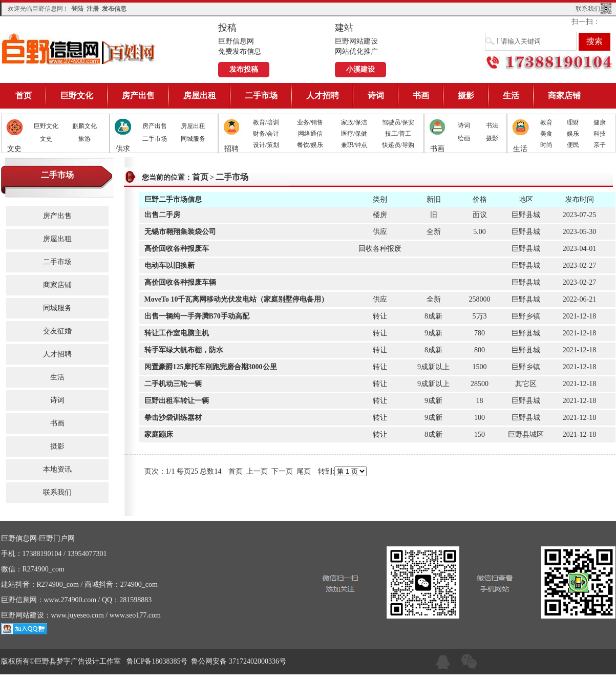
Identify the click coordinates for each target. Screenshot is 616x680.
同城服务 (193, 139)
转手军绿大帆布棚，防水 (184, 350)
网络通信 (310, 134)
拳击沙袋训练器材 (173, 418)
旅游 (84, 139)
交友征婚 (57, 331)
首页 (24, 95)
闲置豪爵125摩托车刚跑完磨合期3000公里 (211, 367)
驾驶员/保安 (398, 122)
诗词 (376, 95)
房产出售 (138, 95)
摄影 (466, 95)
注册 (93, 9)
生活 (511, 95)
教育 (546, 122)
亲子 (600, 145)
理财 (573, 122)
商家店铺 (564, 95)
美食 (546, 134)
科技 (600, 134)
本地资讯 (57, 469)
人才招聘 (323, 95)
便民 (573, 145)
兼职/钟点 (354, 145)
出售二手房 (162, 215)
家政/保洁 (354, 122)
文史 (46, 139)
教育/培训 (266, 122)
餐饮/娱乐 (310, 145)
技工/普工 (398, 134)
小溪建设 (360, 69)
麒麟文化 (84, 126)
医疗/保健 (354, 134)
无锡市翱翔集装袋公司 (180, 232)
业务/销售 (310, 122)
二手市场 (261, 95)
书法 (492, 125)
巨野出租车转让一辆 (177, 401)
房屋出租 (200, 95)
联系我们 (588, 9)
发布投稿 (244, 69)
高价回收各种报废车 (177, 249)
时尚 (546, 145)
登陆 (77, 9)
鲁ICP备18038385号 (157, 661)
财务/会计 (266, 134)
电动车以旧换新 (169, 265)
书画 (421, 95)
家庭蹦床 (159, 434)
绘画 (464, 138)
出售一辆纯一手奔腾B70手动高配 (197, 316)
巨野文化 (77, 95)
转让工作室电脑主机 (177, 333)
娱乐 (573, 134)
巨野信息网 (79, 48)
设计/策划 (266, 145)
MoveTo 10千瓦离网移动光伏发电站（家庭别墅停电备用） (237, 299)
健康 (600, 122)
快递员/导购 (398, 145)
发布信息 (114, 9)
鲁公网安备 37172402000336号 (239, 661)
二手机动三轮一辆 (173, 384)
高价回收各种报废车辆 (180, 282)
